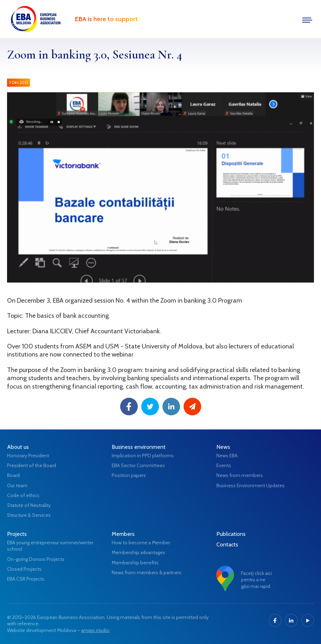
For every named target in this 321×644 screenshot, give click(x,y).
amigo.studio (95, 630)
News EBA (227, 456)
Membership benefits (135, 563)
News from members (240, 475)
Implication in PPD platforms (143, 456)
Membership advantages (138, 552)
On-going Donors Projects (36, 559)
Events (224, 465)
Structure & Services (29, 515)
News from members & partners (147, 572)
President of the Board (32, 465)
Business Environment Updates (251, 485)
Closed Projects (24, 569)
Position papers (129, 475)
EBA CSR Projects (26, 579)
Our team (17, 485)
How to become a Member (141, 543)
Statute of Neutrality (29, 505)
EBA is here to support (106, 19)
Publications (231, 534)
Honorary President (28, 456)
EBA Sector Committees (138, 465)
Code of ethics (23, 495)
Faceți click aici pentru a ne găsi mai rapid (257, 580)
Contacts (227, 544)
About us (18, 447)
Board (13, 475)
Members (123, 534)
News (223, 447)
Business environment (139, 447)
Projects (17, 534)
